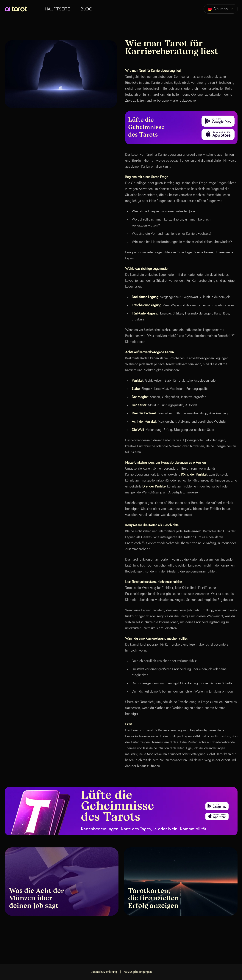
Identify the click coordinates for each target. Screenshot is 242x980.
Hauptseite (57, 9)
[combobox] (221, 9)
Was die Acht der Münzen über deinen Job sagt (37, 899)
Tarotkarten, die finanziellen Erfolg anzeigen (154, 899)
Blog (86, 9)
